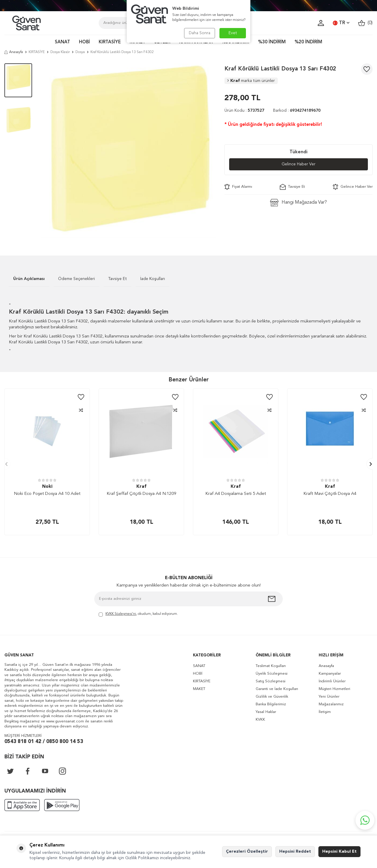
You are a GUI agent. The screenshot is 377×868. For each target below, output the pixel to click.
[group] (128, 151)
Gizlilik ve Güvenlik (272, 697)
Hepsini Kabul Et (339, 851)
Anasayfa (14, 52)
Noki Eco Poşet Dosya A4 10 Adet (47, 494)
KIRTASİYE (110, 42)
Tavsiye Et (292, 187)
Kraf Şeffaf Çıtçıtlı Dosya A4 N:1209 (141, 494)
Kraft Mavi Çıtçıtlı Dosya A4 (330, 494)
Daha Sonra (200, 33)
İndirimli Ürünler (332, 681)
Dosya (80, 52)
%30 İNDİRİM (272, 42)
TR (341, 23)
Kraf (251, 81)
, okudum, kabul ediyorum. (138, 614)
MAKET (199, 689)
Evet (233, 33)
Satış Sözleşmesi (271, 681)
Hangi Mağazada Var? (299, 203)
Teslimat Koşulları (271, 666)
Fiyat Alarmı (238, 187)
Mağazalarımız (331, 704)
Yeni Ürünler (329, 697)
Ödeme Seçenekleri (76, 279)
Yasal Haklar (266, 712)
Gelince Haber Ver (299, 164)
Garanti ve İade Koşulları (277, 689)
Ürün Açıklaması (29, 279)
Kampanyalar (330, 674)
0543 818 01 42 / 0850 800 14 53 (44, 742)
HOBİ (84, 42)
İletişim (325, 712)
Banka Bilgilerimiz (271, 704)
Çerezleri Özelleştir (247, 851)
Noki (47, 487)
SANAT (62, 42)
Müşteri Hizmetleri (334, 689)
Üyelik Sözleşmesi (272, 674)
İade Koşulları (153, 279)
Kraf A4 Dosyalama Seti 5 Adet (236, 494)
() (365, 23)
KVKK (260, 720)
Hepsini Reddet (295, 851)
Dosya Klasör (60, 52)
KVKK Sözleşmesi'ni (121, 614)
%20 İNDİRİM (308, 42)
